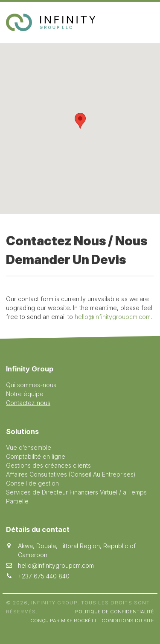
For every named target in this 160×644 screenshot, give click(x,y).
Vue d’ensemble (29, 447)
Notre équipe (25, 394)
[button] (80, 121)
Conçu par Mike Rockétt (64, 621)
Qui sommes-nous (31, 385)
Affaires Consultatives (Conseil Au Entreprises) (71, 474)
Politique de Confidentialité (115, 612)
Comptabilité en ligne (36, 456)
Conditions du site (128, 621)
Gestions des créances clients (48, 465)
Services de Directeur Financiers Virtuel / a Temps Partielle (76, 497)
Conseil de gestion (32, 483)
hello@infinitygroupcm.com (113, 317)
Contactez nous (28, 403)
